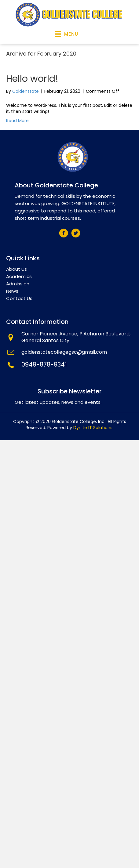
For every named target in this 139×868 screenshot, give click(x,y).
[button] (63, 233)
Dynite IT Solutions (93, 428)
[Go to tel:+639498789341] (69, 365)
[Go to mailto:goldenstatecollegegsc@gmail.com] (69, 353)
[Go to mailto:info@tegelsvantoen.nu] (69, 338)
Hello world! (32, 79)
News (12, 291)
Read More (17, 121)
